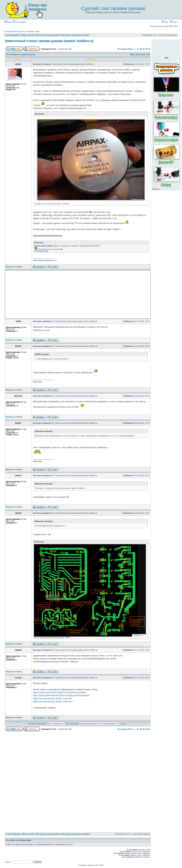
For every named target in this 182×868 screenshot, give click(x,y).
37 (138, 49)
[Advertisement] (48, 294)
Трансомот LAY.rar (45, 249)
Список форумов (12, 35)
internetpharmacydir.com (45, 260)
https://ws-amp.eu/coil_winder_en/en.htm (53, 701)
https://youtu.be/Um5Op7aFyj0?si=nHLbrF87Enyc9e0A (60, 692)
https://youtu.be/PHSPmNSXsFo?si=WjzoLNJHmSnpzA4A (61, 695)
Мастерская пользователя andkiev (75, 35)
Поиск (174, 22)
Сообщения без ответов (14, 31)
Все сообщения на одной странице (21, 55)
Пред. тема (135, 55)
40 (146, 49)
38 (141, 49)
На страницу (123, 49)
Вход (8, 22)
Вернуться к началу (14, 267)
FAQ (165, 22)
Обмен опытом (27, 35)
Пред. (130, 49)
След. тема (145, 55)
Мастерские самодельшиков (47, 35)
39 (144, 49)
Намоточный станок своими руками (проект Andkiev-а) (49, 41)
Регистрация (19, 22)
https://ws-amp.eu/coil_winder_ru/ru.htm (52, 698)
